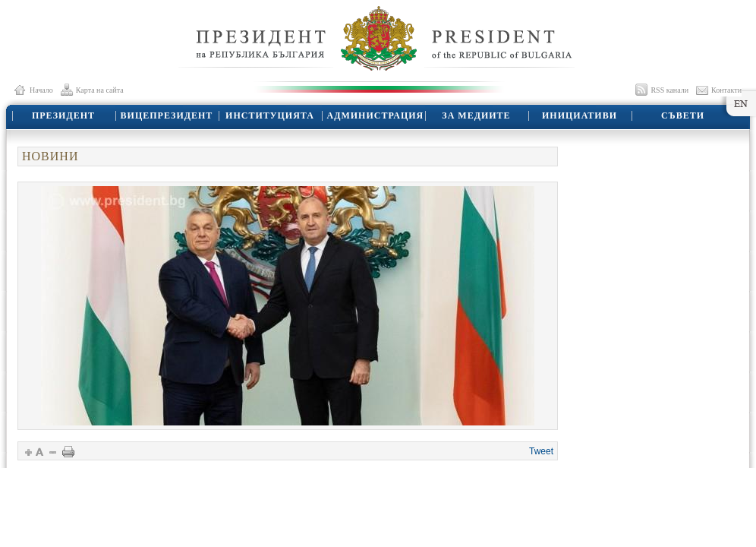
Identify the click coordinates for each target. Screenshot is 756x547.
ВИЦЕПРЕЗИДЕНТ (167, 115)
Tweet (541, 451)
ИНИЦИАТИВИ (580, 115)
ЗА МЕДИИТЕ (476, 115)
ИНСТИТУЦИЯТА (270, 115)
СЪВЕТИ (683, 115)
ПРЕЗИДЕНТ (63, 115)
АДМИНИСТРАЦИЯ (376, 115)
